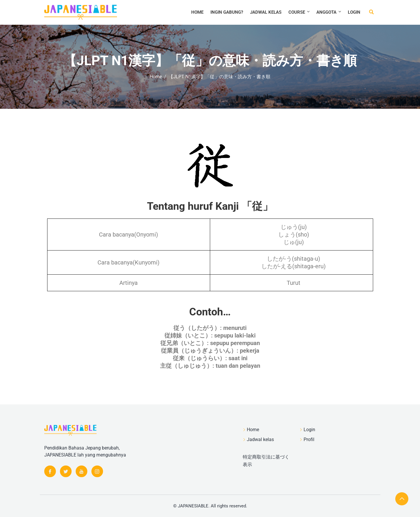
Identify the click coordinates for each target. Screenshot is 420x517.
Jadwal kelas (266, 12)
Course (300, 12)
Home (197, 12)
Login (354, 12)
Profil (309, 439)
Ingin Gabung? (227, 12)
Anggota (329, 12)
